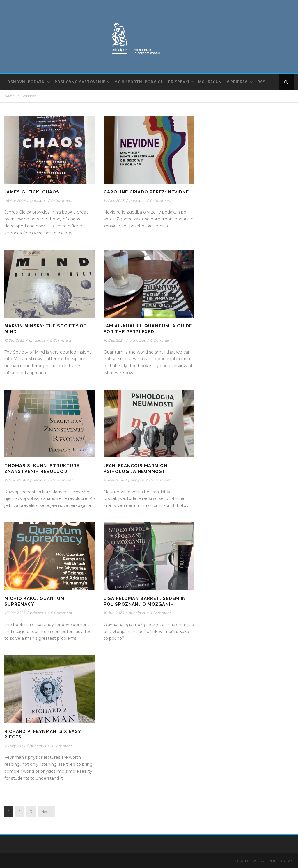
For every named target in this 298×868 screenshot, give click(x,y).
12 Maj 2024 (113, 480)
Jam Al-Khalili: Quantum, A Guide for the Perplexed (148, 329)
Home (9, 96)
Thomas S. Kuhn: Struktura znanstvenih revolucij (42, 469)
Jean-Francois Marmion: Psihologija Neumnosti (136, 469)
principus (38, 201)
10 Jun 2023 (114, 613)
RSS (261, 82)
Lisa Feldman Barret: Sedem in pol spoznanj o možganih (145, 601)
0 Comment (62, 201)
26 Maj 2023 (15, 746)
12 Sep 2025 (14, 340)
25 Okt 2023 (15, 613)
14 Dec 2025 (114, 201)
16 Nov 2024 (15, 480)
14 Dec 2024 (114, 340)
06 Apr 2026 (15, 201)
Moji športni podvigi (138, 82)
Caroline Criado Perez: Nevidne (146, 192)
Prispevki (179, 82)
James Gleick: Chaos (32, 192)
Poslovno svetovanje (80, 82)
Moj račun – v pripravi (223, 82)
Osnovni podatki (27, 82)
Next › (46, 811)
